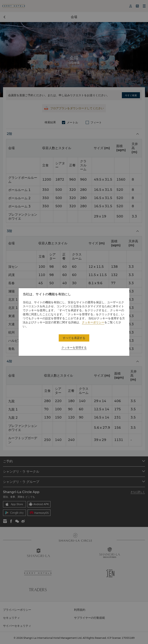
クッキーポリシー (93, 322)
